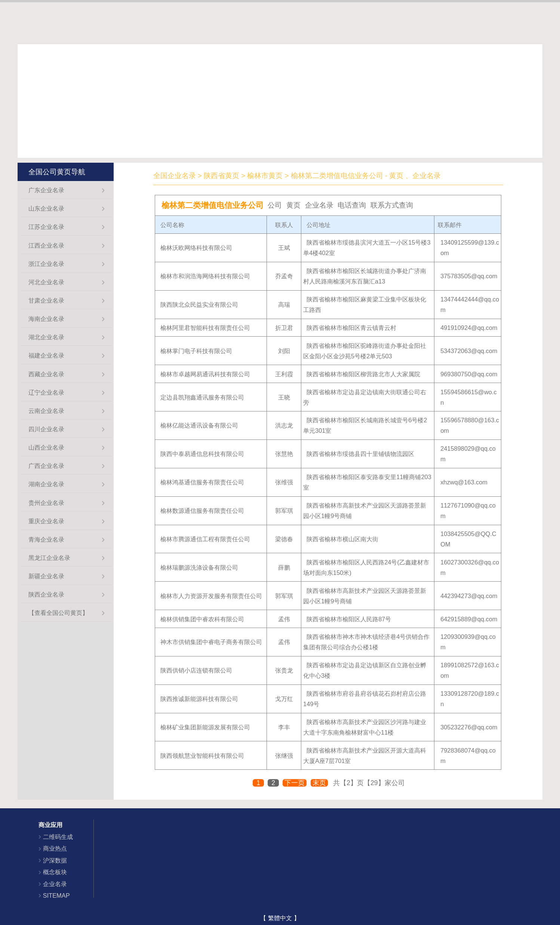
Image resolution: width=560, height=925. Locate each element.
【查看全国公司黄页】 (58, 613)
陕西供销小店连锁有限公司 (196, 670)
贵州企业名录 (46, 503)
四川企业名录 (46, 429)
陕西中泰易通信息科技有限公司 (202, 454)
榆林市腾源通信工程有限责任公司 (205, 539)
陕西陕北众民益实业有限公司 (199, 304)
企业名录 (55, 884)
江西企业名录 (46, 245)
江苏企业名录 (46, 227)
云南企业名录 (46, 411)
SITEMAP (56, 895)
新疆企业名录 (46, 576)
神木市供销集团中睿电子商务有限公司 (211, 642)
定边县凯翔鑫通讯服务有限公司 (202, 397)
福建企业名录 (46, 355)
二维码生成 (58, 837)
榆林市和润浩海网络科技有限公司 (205, 276)
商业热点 (55, 848)
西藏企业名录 (46, 374)
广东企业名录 (46, 190)
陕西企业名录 (46, 594)
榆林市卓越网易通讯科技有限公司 (205, 374)
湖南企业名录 (46, 484)
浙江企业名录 (46, 264)
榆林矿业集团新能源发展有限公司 (205, 727)
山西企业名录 (46, 447)
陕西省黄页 (221, 176)
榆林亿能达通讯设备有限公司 (199, 425)
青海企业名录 (46, 539)
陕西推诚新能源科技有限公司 (199, 699)
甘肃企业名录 (46, 300)
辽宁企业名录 (46, 392)
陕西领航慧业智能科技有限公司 (202, 756)
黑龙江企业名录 (49, 558)
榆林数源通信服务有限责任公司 (202, 511)
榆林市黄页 (265, 176)
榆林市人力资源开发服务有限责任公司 (211, 596)
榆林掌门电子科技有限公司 (196, 351)
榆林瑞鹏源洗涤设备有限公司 (199, 567)
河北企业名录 (46, 282)
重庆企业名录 (46, 521)
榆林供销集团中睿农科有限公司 (202, 619)
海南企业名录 (46, 319)
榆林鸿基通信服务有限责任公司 (202, 482)
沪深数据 (55, 860)
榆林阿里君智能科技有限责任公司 (205, 328)
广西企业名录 (46, 466)
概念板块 (55, 872)
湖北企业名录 (46, 337)
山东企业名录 (46, 208)
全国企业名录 (175, 176)
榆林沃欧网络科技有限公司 (196, 248)
